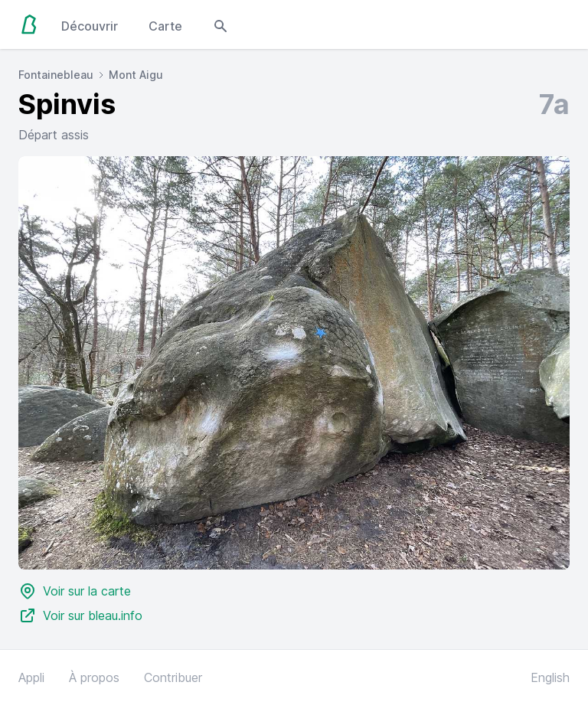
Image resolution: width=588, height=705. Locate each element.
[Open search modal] (220, 24)
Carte (165, 26)
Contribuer (173, 677)
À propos (94, 677)
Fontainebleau (56, 75)
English (550, 677)
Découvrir (90, 26)
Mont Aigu (136, 75)
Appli (31, 677)
